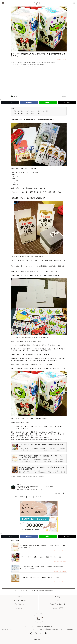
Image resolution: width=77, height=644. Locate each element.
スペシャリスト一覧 (42, 629)
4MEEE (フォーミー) (57, 629)
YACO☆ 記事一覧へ (60, 493)
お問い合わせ (40, 627)
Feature (19, 608)
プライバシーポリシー (22, 629)
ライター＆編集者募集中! (69, 629)
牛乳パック (38, 497)
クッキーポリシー (32, 629)
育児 (16, 497)
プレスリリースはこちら (30, 627)
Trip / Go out (19, 604)
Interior (58, 601)
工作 (30, 497)
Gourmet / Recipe (19, 601)
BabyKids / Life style (58, 604)
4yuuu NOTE (58, 608)
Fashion (19, 597)
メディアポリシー (11, 629)
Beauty (58, 597)
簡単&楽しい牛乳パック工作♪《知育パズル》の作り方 (28, 113)
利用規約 (4, 629)
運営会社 (49, 629)
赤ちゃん (23, 497)
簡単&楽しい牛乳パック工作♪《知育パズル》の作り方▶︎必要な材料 (31, 111)
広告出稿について (48, 627)
